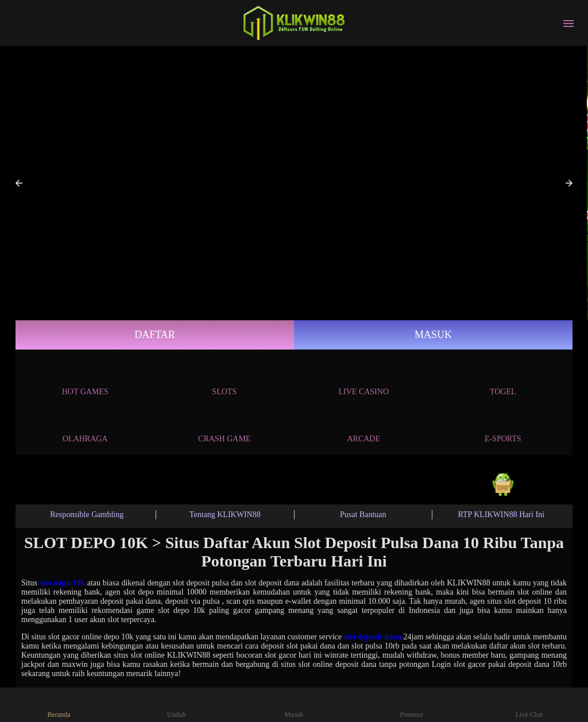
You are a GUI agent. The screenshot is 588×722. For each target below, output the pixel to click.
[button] (19, 183)
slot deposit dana (373, 637)
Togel (503, 381)
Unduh (177, 704)
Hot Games (85, 381)
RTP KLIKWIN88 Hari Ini (501, 515)
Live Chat (529, 704)
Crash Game (224, 428)
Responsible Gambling (87, 515)
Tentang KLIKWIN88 (225, 515)
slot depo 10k (62, 583)
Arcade (363, 428)
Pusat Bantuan (363, 515)
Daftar (155, 335)
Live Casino (364, 381)
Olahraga (85, 428)
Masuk (433, 335)
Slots (224, 381)
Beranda (59, 704)
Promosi (412, 704)
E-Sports (503, 428)
